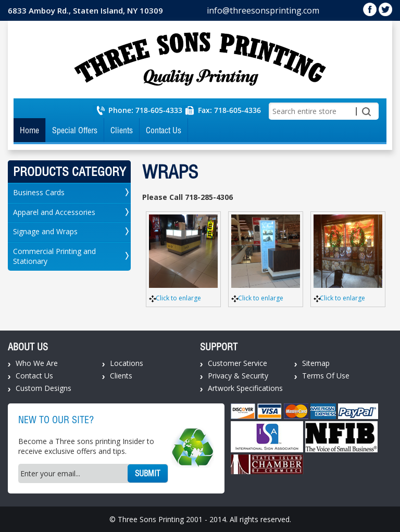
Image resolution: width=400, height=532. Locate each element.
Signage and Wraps (45, 231)
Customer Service (238, 363)
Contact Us (164, 130)
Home (29, 130)
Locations (127, 363)
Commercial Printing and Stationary (54, 256)
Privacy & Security (238, 376)
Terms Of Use (326, 376)
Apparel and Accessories (54, 212)
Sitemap (316, 363)
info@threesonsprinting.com (263, 10)
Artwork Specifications (245, 388)
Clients (122, 130)
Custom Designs (43, 388)
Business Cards (39, 192)
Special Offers (75, 130)
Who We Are (37, 363)
